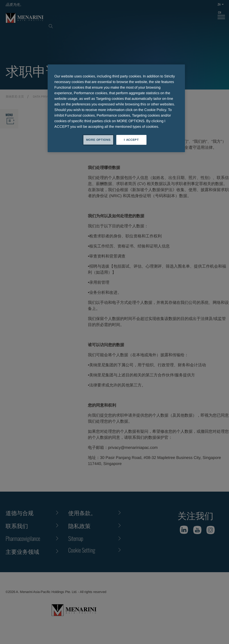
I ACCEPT (131, 140)
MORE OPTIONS (98, 140)
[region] (116, 108)
